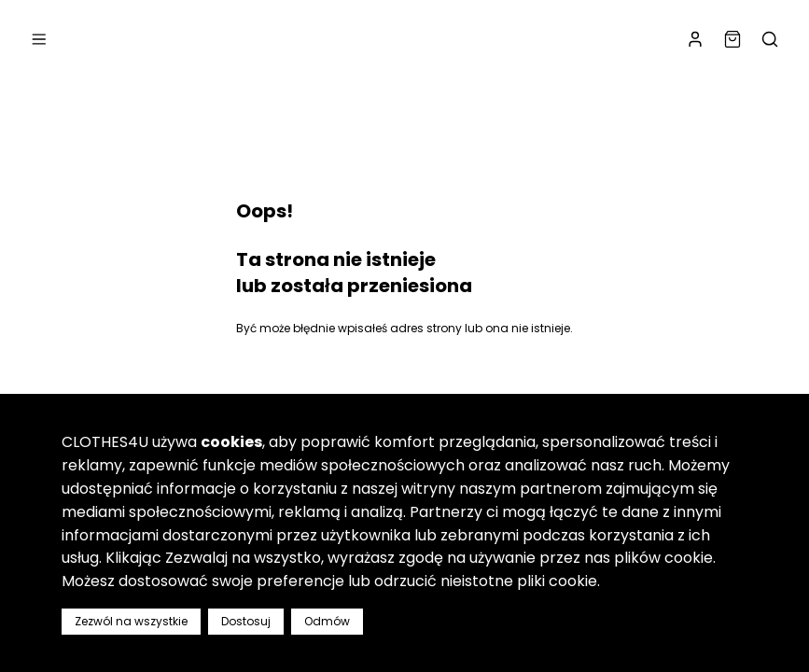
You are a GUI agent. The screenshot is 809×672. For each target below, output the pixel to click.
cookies (231, 442)
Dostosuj (246, 621)
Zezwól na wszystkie (131, 621)
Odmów (327, 621)
